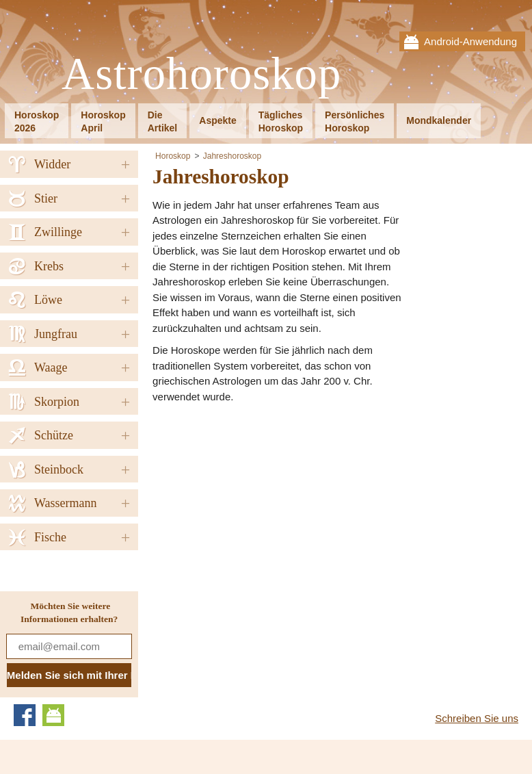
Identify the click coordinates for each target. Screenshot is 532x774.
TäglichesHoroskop (281, 121)
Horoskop (173, 156)
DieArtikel (163, 121)
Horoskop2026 (37, 121)
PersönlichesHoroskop (355, 121)
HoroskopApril (103, 121)
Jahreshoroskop (232, 156)
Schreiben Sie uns (477, 718)
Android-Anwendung (470, 41)
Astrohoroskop (201, 74)
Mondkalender (439, 120)
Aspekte (217, 120)
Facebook (25, 715)
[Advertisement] (267, 511)
